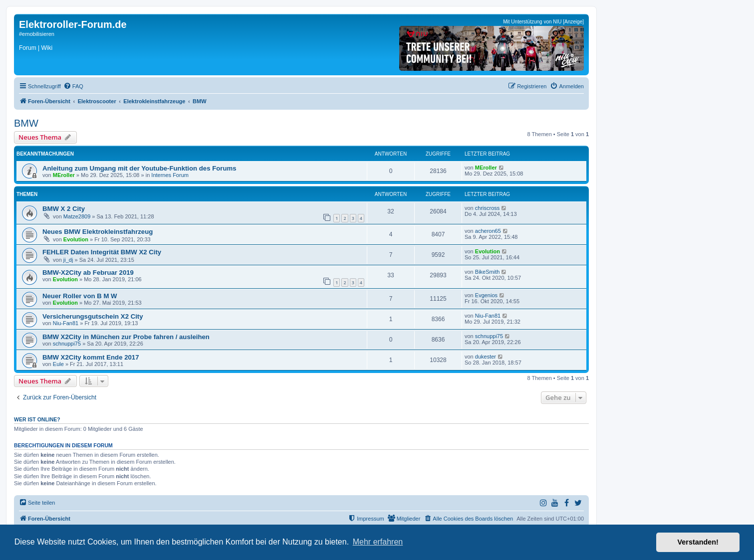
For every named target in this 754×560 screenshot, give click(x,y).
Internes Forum (170, 175)
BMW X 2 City (64, 209)
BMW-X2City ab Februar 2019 (88, 273)
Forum (28, 48)
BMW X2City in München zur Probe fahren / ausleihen (126, 337)
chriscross (488, 208)
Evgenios (486, 295)
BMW (26, 123)
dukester (486, 357)
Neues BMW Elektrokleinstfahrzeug (98, 232)
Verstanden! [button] (698, 542)
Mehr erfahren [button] (378, 542)
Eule (58, 364)
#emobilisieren (37, 34)
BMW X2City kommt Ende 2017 (91, 357)
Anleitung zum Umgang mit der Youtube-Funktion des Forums (139, 168)
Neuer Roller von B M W (80, 296)
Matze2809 (77, 216)
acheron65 (488, 231)
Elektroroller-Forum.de (73, 24)
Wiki (47, 48)
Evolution (76, 239)
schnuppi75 (67, 344)
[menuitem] (73, 86)
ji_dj (68, 260)
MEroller (64, 175)
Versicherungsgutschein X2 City (93, 316)
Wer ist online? (37, 419)
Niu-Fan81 (66, 323)
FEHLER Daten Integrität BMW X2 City (102, 252)
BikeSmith (488, 272)
